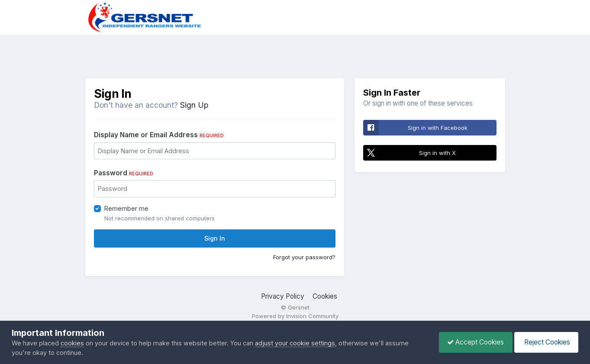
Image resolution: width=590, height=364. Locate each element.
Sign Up (194, 105)
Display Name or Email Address (159, 135)
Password (124, 173)
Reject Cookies (545, 342)
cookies (72, 343)
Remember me (126, 208)
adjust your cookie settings (295, 343)
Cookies (325, 296)
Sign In (215, 238)
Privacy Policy (283, 296)
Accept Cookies (473, 342)
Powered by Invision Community (295, 316)
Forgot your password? (304, 257)
